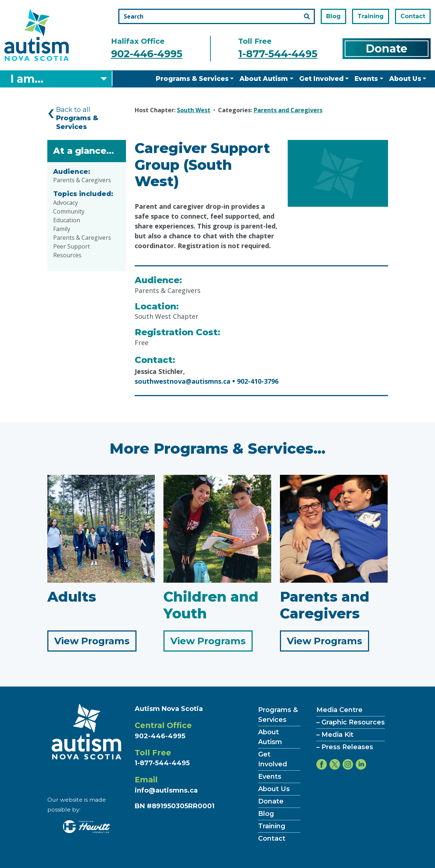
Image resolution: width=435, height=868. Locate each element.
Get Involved (321, 79)
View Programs (95, 643)
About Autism (264, 79)
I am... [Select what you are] (27, 79)
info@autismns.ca (166, 790)
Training (371, 16)
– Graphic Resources (351, 722)
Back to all (77, 118)
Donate (387, 49)
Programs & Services (192, 79)
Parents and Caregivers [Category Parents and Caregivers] (288, 110)
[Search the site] (217, 16)
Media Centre (339, 710)
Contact (413, 16)
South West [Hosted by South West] (194, 110)
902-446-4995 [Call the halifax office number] (147, 54)
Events (366, 79)
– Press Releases (345, 747)
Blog (333, 16)
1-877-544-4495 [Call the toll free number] (278, 54)
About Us (405, 79)
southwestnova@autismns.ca (183, 381)
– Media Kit (335, 735)
